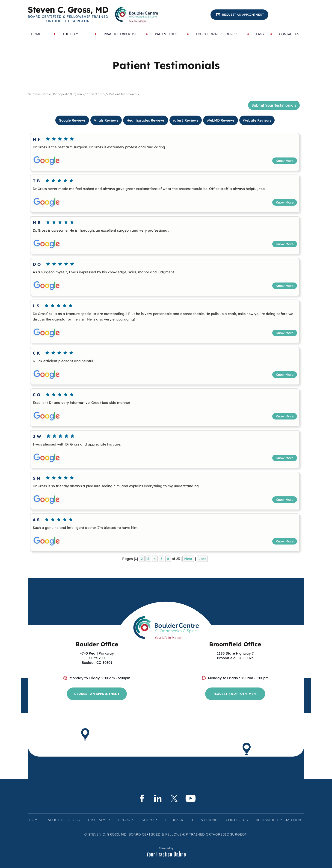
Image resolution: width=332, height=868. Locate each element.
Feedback (174, 820)
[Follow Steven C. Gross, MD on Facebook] (141, 798)
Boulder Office (97, 644)
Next (188, 559)
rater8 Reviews (186, 120)
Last (202, 559)
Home (34, 820)
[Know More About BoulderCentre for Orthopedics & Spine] (137, 15)
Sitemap (149, 820)
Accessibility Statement (279, 820)
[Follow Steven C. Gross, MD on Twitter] (174, 798)
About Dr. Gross (64, 820)
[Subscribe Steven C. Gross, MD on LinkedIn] (158, 798)
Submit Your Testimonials (274, 105)
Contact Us (237, 820)
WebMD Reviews (221, 120)
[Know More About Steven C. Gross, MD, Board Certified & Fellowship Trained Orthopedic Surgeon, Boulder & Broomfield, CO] (68, 15)
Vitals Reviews (106, 120)
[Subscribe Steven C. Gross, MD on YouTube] (191, 798)
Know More (285, 161)
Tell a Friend (205, 820)
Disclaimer (99, 820)
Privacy (126, 820)
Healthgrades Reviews (146, 120)
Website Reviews (257, 120)
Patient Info (96, 94)
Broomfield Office (235, 644)
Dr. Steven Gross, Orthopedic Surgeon (55, 94)
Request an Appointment (243, 15)
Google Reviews (72, 120)
